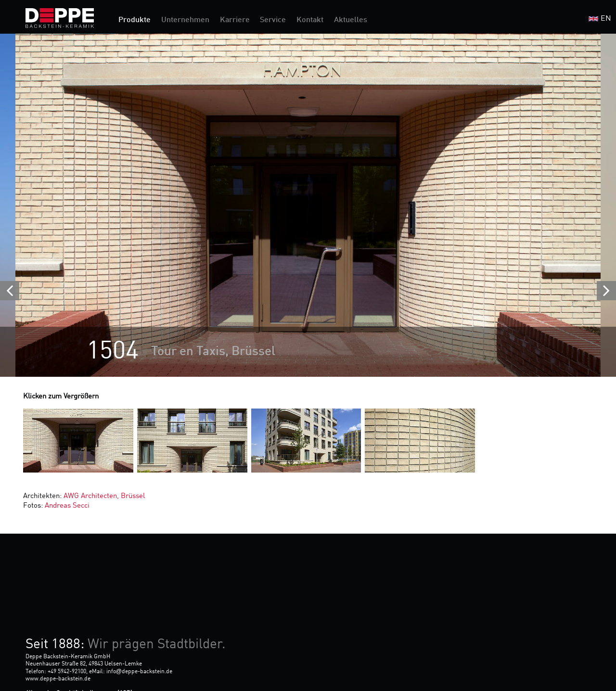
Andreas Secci (67, 506)
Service (273, 20)
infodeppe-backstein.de (139, 672)
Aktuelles (351, 20)
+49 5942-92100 (67, 672)
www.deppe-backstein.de (58, 679)
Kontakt (310, 20)
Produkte (135, 20)
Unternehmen (185, 20)
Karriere (235, 20)
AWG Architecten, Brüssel (104, 496)
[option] (308, 205)
